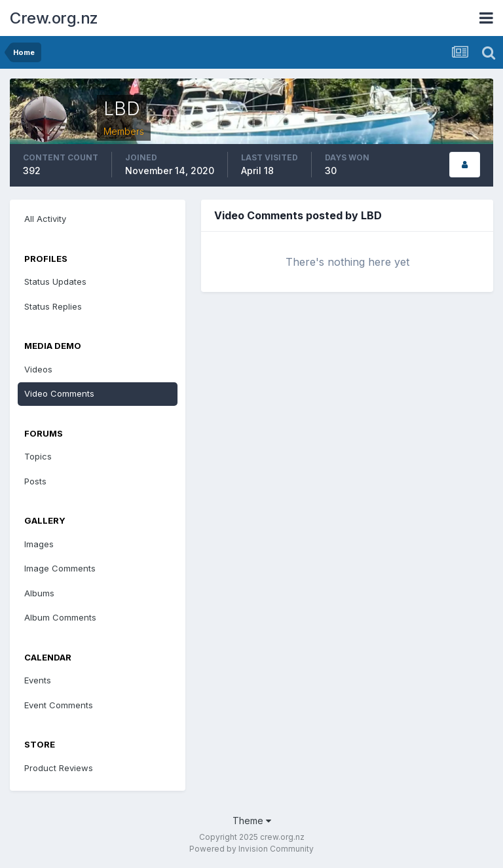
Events (38, 680)
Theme (252, 821)
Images (39, 544)
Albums (39, 593)
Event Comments (59, 705)
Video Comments (59, 393)
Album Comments (60, 617)
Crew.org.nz (54, 18)
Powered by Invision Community (251, 849)
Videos (38, 369)
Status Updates (55, 281)
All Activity (45, 219)
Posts (35, 481)
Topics (38, 456)
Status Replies (53, 306)
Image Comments (60, 568)
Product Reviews (59, 768)
